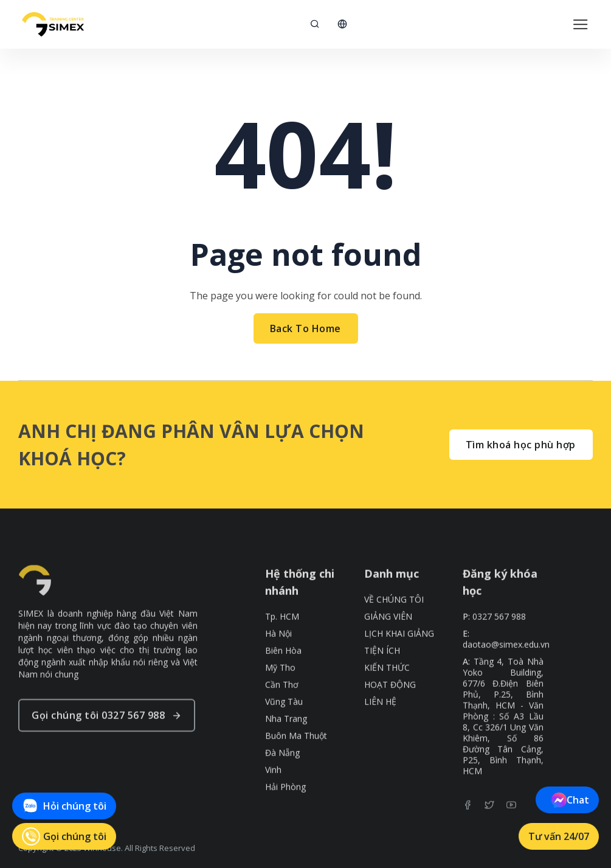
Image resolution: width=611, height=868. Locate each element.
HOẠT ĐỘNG (390, 709)
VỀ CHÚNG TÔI (394, 623)
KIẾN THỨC (387, 692)
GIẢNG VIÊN (388, 641)
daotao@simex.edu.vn (506, 668)
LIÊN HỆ (380, 726)
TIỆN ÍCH (382, 675)
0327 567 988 (499, 641)
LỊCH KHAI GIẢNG (399, 658)
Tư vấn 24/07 (559, 836)
